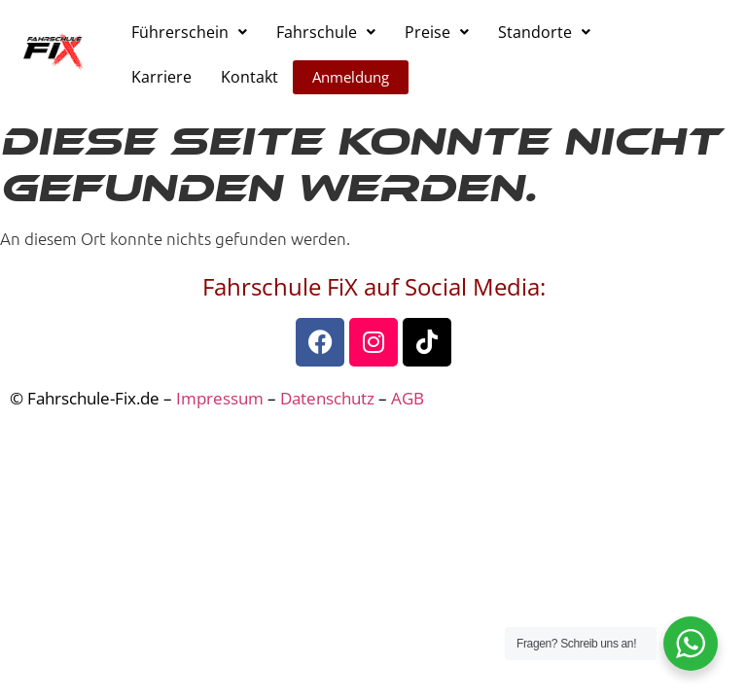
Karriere (161, 77)
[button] (189, 32)
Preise (437, 32)
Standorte (544, 32)
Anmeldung (351, 77)
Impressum (220, 398)
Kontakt (249, 77)
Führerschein (189, 32)
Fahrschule (326, 32)
